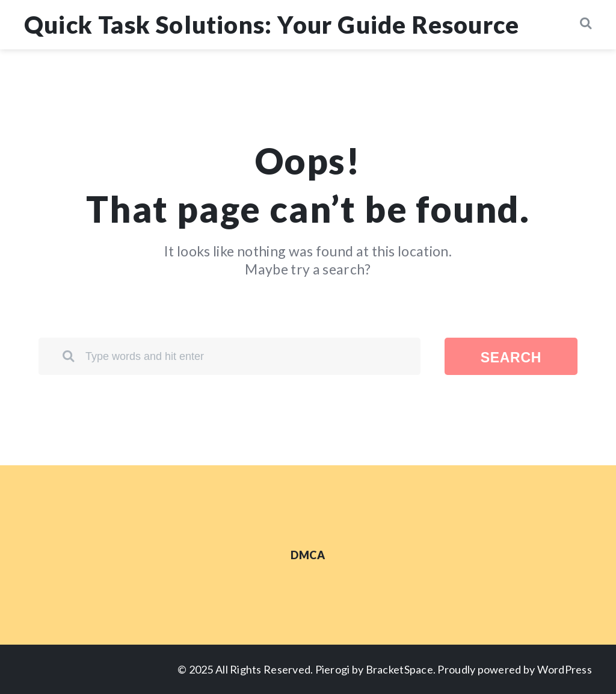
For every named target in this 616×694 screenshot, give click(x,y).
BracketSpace (399, 669)
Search (511, 358)
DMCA (308, 555)
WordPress (565, 669)
